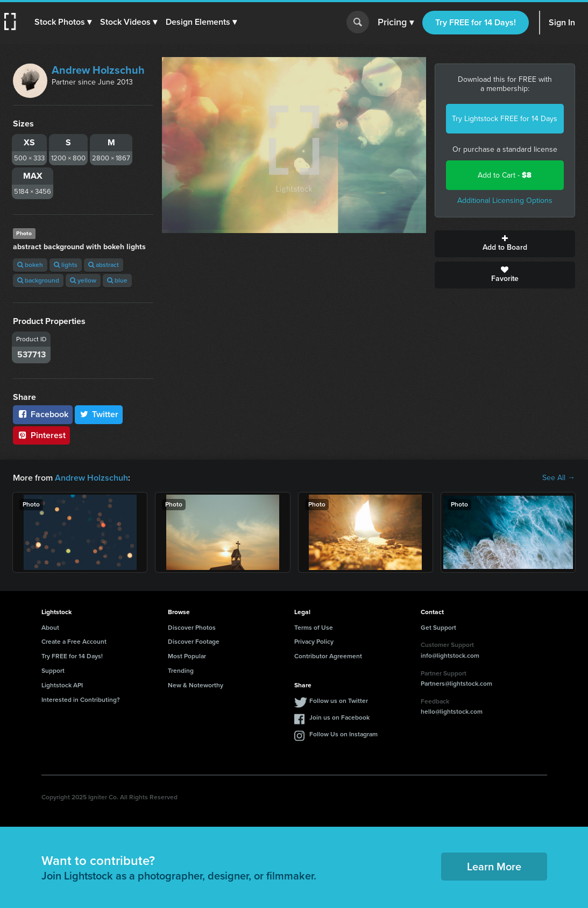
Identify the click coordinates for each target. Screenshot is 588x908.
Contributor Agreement (328, 656)
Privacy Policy (314, 642)
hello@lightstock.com (452, 712)
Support (53, 671)
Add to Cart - (505, 175)
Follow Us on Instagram (343, 734)
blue (117, 280)
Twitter (99, 414)
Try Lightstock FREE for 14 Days (505, 119)
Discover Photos (192, 628)
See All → (559, 478)
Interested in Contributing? (81, 700)
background (38, 280)
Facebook (43, 414)
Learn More (494, 867)
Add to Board (505, 244)
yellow (83, 280)
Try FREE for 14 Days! (476, 22)
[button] (63, 22)
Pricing (396, 23)
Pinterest (41, 435)
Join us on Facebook (339, 717)
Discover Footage (194, 642)
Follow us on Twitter (339, 701)
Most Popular (187, 656)
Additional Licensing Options (505, 200)
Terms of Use (314, 628)
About (50, 628)
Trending (181, 671)
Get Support (438, 628)
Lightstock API (62, 685)
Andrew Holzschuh (98, 70)
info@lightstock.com (450, 656)
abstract (104, 265)
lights (66, 265)
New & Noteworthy (196, 685)
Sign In (562, 22)
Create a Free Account (74, 642)
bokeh (30, 265)
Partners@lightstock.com (456, 684)
